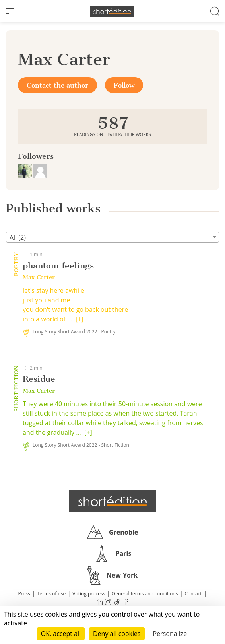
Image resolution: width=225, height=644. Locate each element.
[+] (80, 319)
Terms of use (51, 594)
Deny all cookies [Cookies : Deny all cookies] (117, 634)
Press (24, 594)
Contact (193, 594)
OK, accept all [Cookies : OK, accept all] (61, 634)
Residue (39, 379)
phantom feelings (58, 266)
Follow (124, 85)
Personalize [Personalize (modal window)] (170, 634)
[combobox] (112, 237)
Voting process (89, 594)
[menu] (10, 11)
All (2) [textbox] (18, 237)
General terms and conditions (145, 594)
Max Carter (39, 277)
